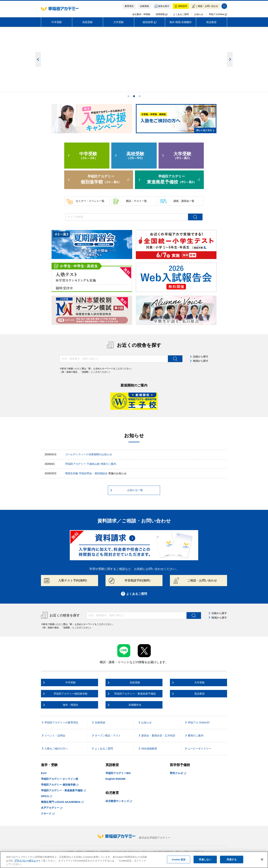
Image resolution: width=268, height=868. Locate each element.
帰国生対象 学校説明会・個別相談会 (86, 473)
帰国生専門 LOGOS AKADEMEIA (62, 802)
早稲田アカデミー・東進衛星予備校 (63, 790)
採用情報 (162, 14)
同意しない (205, 859)
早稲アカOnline (218, 14)
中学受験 (57, 22)
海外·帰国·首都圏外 (181, 22)
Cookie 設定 (179, 859)
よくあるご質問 (181, 14)
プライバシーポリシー (26, 861)
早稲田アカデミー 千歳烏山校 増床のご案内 (91, 464)
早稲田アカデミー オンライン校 (60, 779)
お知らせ (199, 14)
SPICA (46, 796)
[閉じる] (262, 859)
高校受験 (87, 22)
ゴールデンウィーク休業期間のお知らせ (89, 454)
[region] (134, 860)
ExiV (44, 773)
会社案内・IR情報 (141, 14)
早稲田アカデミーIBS (118, 773)
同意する (232, 859)
